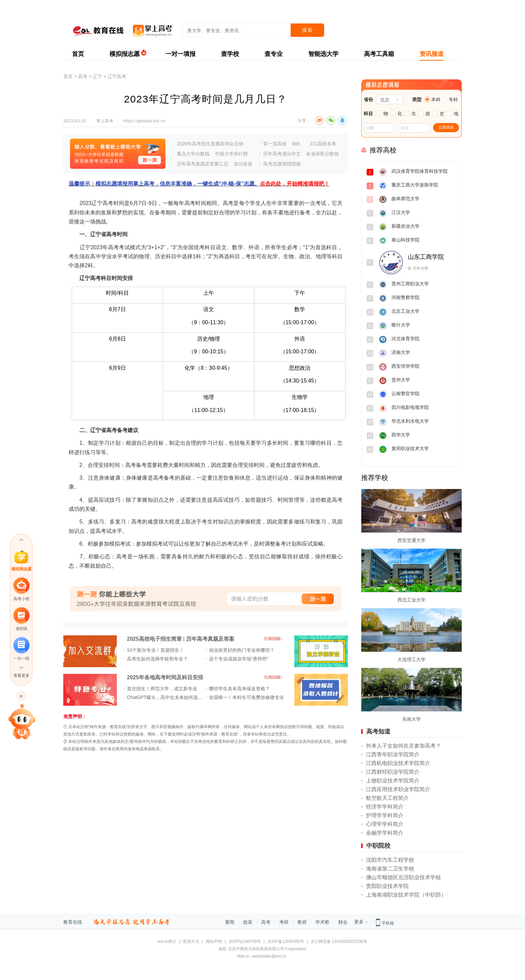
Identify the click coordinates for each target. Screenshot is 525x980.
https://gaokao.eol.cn (144, 121)
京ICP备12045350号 (286, 941)
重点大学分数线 (193, 154)
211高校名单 (323, 144)
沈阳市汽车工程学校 (390, 860)
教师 (302, 922)
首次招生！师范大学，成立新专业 (162, 689)
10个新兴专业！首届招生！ (155, 650)
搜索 (307, 30)
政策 (248, 922)
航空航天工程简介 (387, 798)
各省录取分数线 (322, 154)
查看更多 (21, 676)
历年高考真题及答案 (210, 639)
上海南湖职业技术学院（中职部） (406, 895)
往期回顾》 (274, 639)
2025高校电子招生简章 (154, 639)
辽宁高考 (117, 76)
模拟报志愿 (125, 54)
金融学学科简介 (385, 833)
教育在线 (73, 922)
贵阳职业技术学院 (387, 886)
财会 (343, 922)
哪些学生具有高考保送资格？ (239, 689)
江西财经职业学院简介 (393, 772)
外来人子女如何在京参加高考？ (403, 746)
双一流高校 (275, 144)
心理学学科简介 (385, 824)
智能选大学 (323, 54)
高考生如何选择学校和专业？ (157, 659)
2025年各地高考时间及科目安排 (165, 677)
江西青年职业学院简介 (393, 754)
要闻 (230, 922)
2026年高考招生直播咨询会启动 (210, 144)
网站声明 (214, 941)
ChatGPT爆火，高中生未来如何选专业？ (169, 697)
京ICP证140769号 (245, 941)
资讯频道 (432, 54)
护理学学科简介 (385, 815)
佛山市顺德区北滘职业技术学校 (403, 877)
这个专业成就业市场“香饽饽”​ (239, 659)
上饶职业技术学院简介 (393, 781)
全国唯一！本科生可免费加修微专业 (246, 697)
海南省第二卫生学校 (390, 869)
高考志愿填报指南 (282, 164)
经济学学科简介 (385, 807)
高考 (83, 76)
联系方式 (191, 941)
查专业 (274, 54)
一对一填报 (180, 54)
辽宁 (97, 76)
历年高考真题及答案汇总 (203, 164)
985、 (298, 144)
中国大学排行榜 (231, 154)
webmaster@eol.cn (269, 956)
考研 (284, 922)
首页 (78, 54)
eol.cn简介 (167, 941)
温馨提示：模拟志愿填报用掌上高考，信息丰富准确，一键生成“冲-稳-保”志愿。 (199, 184)
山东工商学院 (426, 257)
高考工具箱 (379, 54)
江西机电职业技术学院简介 (398, 763)
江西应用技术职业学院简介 (398, 789)
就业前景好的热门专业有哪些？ (242, 650)
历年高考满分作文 (282, 154)
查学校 (230, 54)
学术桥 (322, 922)
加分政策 (243, 164)
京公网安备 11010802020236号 (339, 941)
